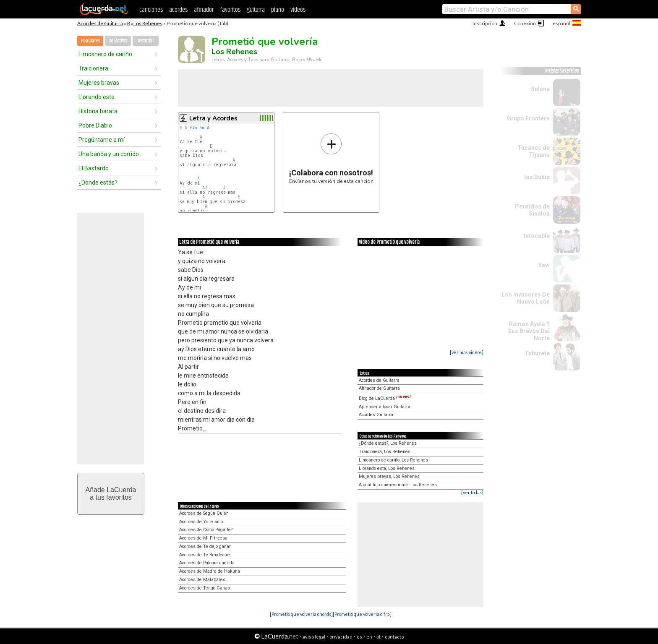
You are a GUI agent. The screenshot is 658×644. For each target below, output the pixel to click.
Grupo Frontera (528, 118)
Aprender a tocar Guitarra (385, 407)
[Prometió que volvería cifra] (362, 614)
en (369, 637)
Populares (90, 41)
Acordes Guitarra (376, 415)
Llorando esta (97, 97)
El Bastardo (94, 168)
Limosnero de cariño (105, 54)
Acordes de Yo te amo (201, 522)
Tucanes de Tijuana (534, 151)
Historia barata (98, 111)
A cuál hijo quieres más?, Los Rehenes (398, 485)
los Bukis (537, 177)
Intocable (537, 236)
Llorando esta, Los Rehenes (387, 468)
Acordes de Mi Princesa (203, 538)
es (359, 637)
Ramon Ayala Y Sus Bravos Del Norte (529, 331)
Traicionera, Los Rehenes (385, 452)
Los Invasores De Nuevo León (526, 298)
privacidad (341, 637)
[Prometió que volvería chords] (301, 614)
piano (278, 10)
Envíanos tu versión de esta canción (331, 158)
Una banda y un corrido (109, 154)
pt (379, 637)
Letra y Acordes (213, 118)
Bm (202, 128)
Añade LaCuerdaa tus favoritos (111, 494)
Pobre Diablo (95, 125)
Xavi (544, 265)
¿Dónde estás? (98, 183)
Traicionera (93, 68)
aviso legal (314, 637)
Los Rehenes (148, 23)
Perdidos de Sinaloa (532, 210)
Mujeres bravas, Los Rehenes (389, 476)
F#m (193, 128)
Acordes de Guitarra (100, 23)
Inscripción (485, 23)
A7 (205, 188)
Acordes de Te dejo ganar (205, 546)
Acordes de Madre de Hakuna (210, 571)
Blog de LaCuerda (385, 398)
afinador (204, 10)
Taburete (537, 353)
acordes (178, 10)
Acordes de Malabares (202, 580)
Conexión (525, 23)
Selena (540, 89)
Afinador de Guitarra (379, 388)
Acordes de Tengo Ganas (205, 588)
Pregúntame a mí (102, 140)
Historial (146, 41)
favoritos (230, 10)
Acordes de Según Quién (204, 513)
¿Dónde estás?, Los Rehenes (388, 443)
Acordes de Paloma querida (207, 563)
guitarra (256, 10)
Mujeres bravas (99, 83)
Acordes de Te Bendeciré (205, 555)
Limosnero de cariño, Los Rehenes (393, 460)
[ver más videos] (467, 352)
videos (298, 10)
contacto (394, 637)
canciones (151, 10)
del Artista (118, 41)
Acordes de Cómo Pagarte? (206, 530)
